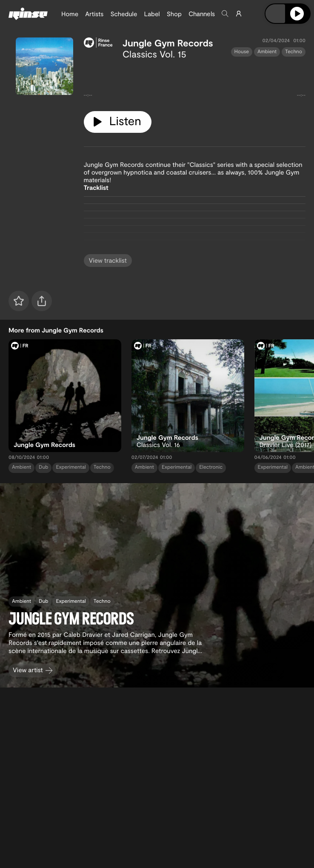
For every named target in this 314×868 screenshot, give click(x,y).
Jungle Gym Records (168, 43)
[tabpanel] (195, 82)
